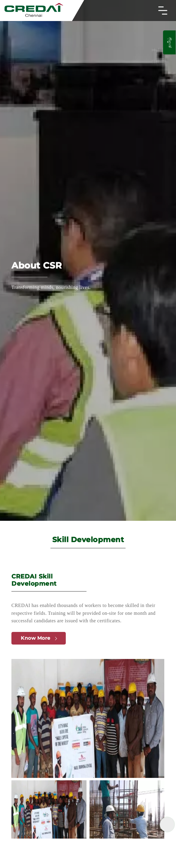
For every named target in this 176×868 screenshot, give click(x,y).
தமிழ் (169, 42)
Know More (39, 638)
